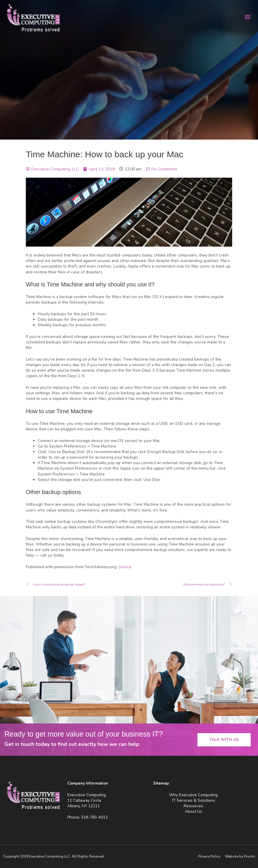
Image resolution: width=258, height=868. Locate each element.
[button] (247, 16)
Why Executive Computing (193, 795)
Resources (193, 806)
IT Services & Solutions (194, 800)
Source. (125, 567)
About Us (194, 811)
